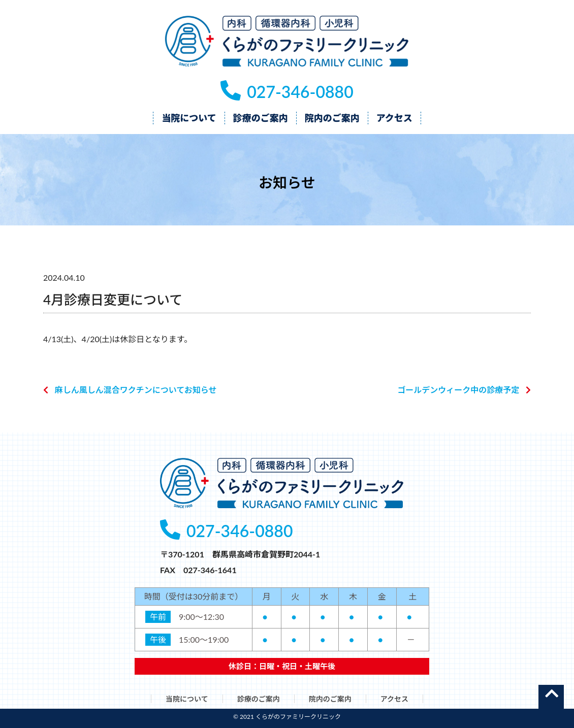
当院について (187, 699)
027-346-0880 (287, 92)
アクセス (394, 699)
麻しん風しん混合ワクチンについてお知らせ (136, 390)
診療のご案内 (259, 699)
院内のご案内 (330, 699)
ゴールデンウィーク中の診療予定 (458, 390)
